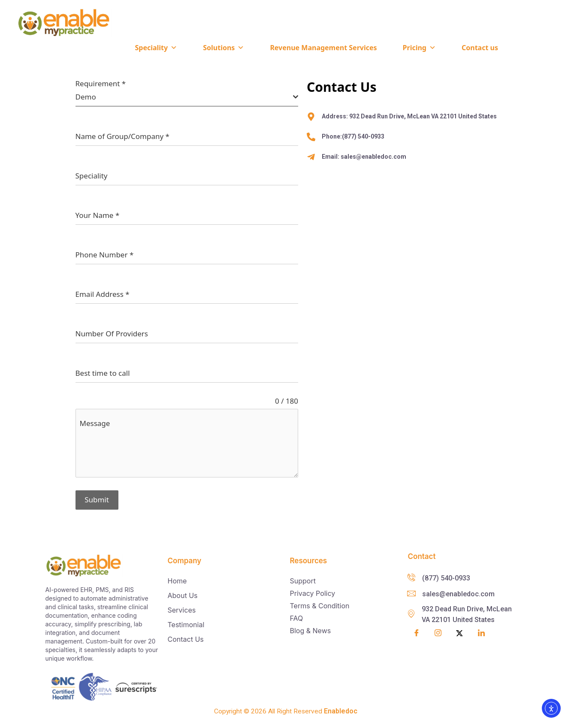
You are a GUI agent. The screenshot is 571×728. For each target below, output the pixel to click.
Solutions (224, 48)
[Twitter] (459, 632)
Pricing (419, 48)
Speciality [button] (156, 48)
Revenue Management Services (323, 48)
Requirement (101, 84)
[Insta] (438, 632)
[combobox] (187, 97)
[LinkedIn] (481, 632)
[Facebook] (417, 632)
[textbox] (184, 97)
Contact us (480, 48)
